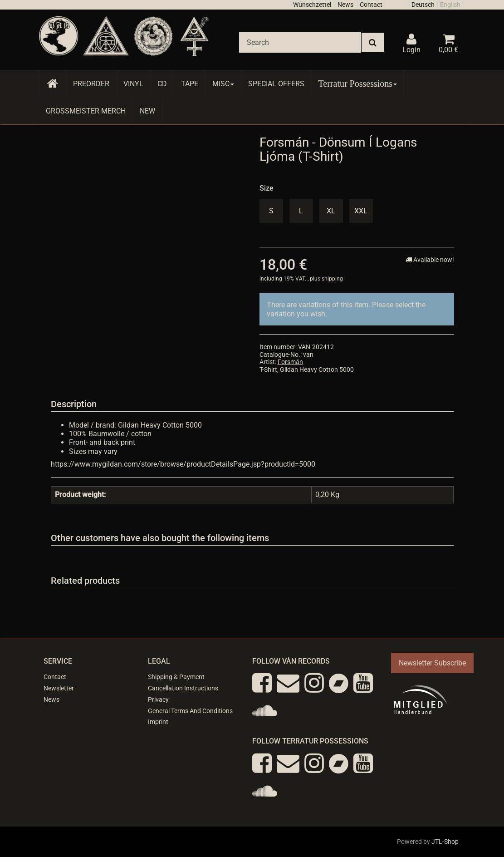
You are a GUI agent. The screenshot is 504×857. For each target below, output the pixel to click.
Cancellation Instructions (183, 688)
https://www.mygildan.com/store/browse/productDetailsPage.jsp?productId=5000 (183, 464)
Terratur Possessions (358, 84)
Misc (223, 84)
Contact (371, 5)
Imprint (158, 722)
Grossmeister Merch (86, 111)
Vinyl (133, 84)
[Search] (300, 42)
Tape (190, 84)
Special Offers (276, 84)
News (345, 5)
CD (162, 84)
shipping (332, 279)
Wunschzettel (312, 5)
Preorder (91, 84)
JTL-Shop (445, 842)
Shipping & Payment (176, 677)
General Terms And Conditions (190, 711)
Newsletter (59, 688)
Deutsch (423, 5)
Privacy (158, 699)
